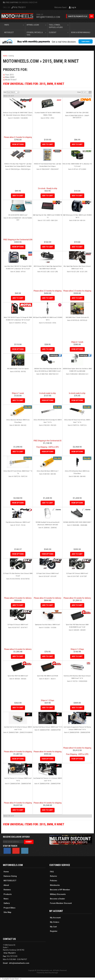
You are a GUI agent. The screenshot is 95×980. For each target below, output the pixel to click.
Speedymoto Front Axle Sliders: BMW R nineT (48, 625)
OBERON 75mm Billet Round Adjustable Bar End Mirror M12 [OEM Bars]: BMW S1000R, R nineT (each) (48, 370)
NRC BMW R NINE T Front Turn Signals (18, 369)
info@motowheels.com (19, 963)
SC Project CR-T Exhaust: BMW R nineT (77, 573)
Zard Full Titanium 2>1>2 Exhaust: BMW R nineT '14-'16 (18, 779)
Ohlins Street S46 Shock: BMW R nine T (48, 471)
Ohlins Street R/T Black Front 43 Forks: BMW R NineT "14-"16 (77, 421)
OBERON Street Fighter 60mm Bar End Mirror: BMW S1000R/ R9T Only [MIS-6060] (77, 370)
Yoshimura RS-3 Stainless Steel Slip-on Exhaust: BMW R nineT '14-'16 (77, 677)
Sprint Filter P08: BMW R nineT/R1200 (48, 676)
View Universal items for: (34, 824)
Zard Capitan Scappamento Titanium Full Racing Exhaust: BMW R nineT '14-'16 (77, 728)
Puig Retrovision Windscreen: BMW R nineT (18, 522)
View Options (48, 400)
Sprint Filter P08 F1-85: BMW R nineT (18, 676)
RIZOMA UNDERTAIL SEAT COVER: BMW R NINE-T (77, 522)
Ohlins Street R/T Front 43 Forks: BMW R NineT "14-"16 (18, 472)
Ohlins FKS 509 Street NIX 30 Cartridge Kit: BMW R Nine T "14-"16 (48, 421)
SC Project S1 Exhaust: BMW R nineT (18, 625)
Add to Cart (18, 400)
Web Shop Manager (51, 973)
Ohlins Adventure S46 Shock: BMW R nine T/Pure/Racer (18, 421)
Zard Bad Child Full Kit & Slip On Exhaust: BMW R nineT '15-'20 (18, 728)
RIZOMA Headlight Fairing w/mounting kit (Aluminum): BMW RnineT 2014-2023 (48, 523)
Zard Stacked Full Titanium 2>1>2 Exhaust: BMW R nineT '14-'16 (48, 779)
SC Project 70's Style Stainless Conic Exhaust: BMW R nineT (18, 575)
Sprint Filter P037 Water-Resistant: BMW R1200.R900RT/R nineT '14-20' (77, 626)
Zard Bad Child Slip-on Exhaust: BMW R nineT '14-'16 (48, 727)
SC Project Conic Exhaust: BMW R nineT (48, 573)
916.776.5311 (10, 953)
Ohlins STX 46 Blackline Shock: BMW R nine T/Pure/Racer (77, 472)
